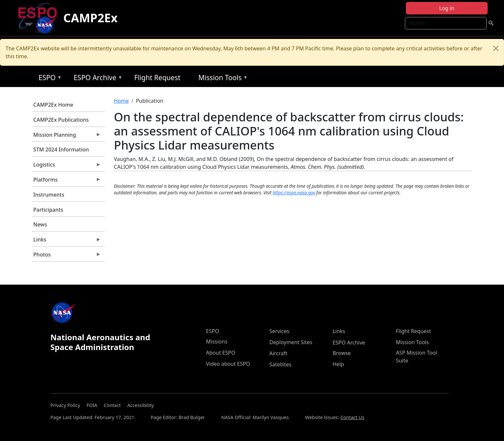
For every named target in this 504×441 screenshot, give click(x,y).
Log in (447, 8)
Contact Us (352, 417)
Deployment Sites (291, 342)
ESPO (49, 79)
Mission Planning (66, 136)
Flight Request (157, 78)
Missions (217, 342)
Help (338, 364)
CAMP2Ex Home (53, 105)
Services (279, 331)
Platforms (66, 181)
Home (121, 101)
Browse (342, 353)
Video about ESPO (228, 364)
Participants (48, 210)
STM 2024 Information (61, 150)
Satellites (280, 364)
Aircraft (278, 353)
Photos (66, 256)
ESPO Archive (96, 79)
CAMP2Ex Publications (61, 120)
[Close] (496, 48)
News (40, 224)
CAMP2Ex (91, 18)
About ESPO (221, 353)
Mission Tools (222, 79)
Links (66, 241)
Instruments (49, 195)
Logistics (66, 166)
